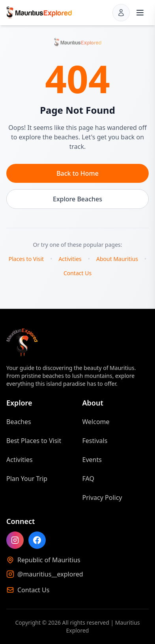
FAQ (88, 479)
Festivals (95, 441)
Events (92, 460)
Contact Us (77, 273)
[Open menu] (140, 13)
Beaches (19, 422)
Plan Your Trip (27, 479)
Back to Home (77, 173)
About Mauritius (117, 259)
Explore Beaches (77, 199)
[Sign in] (121, 13)
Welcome (96, 422)
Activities (70, 259)
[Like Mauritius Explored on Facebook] (37, 540)
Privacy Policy (102, 498)
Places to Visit (26, 259)
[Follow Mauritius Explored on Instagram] (15, 540)
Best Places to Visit (34, 441)
